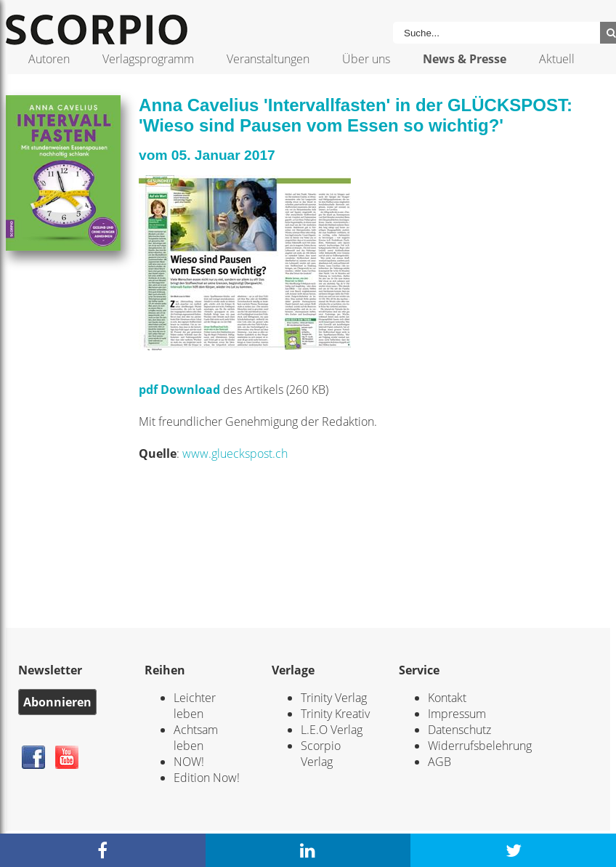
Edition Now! (207, 778)
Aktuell (557, 59)
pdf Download (179, 390)
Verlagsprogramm (148, 59)
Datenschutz (459, 730)
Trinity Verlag (334, 698)
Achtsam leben (196, 738)
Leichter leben (195, 706)
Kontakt (447, 698)
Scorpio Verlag (321, 754)
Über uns (366, 59)
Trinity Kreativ (335, 714)
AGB (439, 762)
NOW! (189, 762)
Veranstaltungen (268, 59)
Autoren (49, 59)
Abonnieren (57, 702)
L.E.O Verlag (332, 730)
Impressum (457, 714)
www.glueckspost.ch (235, 453)
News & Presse (465, 59)
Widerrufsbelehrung (480, 746)
